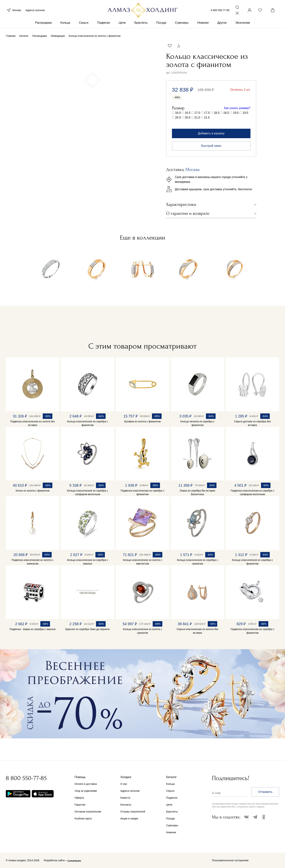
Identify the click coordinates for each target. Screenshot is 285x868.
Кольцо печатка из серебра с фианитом (198, 423)
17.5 (207, 113)
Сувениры (182, 23)
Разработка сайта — (56, 860)
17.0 (197, 113)
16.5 (188, 113)
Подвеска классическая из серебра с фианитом (143, 492)
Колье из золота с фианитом (33, 491)
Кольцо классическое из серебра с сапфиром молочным (88, 492)
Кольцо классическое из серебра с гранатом (197, 562)
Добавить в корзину (211, 133)
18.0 (217, 113)
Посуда (161, 23)
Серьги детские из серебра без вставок (252, 423)
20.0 (178, 118)
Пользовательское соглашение (230, 860)
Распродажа (43, 23)
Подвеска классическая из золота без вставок (33, 423)
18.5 (226, 113)
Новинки (203, 23)
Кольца (65, 23)
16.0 (178, 113)
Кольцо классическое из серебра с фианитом (88, 423)
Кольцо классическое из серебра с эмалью (88, 562)
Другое (222, 23)
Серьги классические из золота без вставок (197, 631)
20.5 (188, 118)
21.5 (207, 118)
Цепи (122, 23)
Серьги (84, 23)
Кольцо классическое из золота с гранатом (142, 631)
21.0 (197, 118)
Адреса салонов (35, 11)
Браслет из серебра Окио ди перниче (88, 629)
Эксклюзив (243, 23)
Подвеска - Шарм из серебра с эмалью (33, 629)
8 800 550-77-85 (220, 11)
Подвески (104, 23)
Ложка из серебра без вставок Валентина (197, 492)
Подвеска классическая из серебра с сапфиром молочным (252, 492)
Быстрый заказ (211, 146)
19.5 (245, 113)
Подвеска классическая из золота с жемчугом (33, 562)
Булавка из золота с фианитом (142, 421)
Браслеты (141, 23)
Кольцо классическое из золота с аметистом (142, 562)
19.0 (236, 113)
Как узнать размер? (237, 108)
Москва (13, 11)
